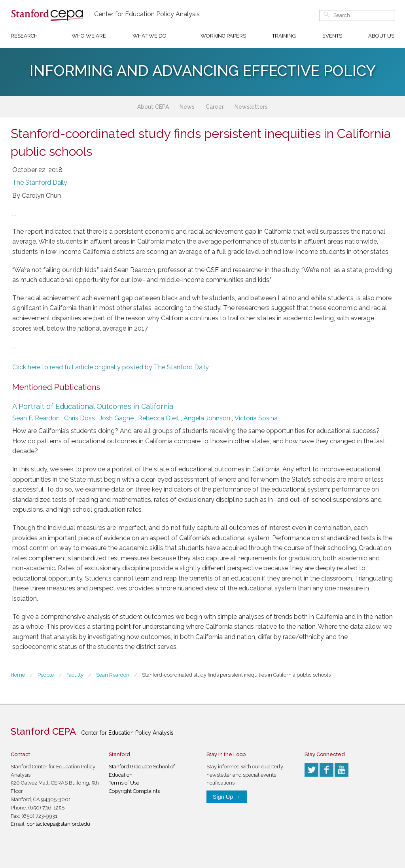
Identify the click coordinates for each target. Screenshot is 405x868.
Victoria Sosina (256, 418)
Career (215, 107)
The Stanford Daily (40, 182)
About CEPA (153, 107)
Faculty (75, 675)
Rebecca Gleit (159, 418)
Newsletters (251, 107)
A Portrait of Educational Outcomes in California (93, 406)
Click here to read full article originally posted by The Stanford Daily (111, 367)
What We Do (150, 36)
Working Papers (223, 36)
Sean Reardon (113, 675)
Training (284, 36)
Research (24, 36)
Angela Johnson (207, 418)
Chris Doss (79, 418)
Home (18, 675)
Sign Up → (227, 797)
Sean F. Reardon (36, 418)
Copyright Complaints (134, 791)
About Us (381, 36)
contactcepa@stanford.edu (59, 824)
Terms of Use (124, 783)
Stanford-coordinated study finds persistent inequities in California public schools (236, 675)
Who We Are (89, 36)
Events (332, 36)
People (46, 675)
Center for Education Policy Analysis (147, 14)
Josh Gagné (116, 418)
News (187, 107)
